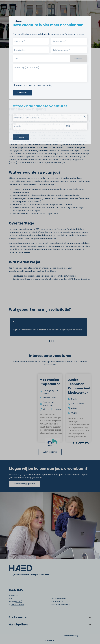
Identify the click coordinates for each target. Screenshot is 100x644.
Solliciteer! (22, 93)
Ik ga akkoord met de (34, 85)
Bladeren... (78, 59)
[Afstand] (76, 134)
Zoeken (21, 145)
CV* (16, 59)
